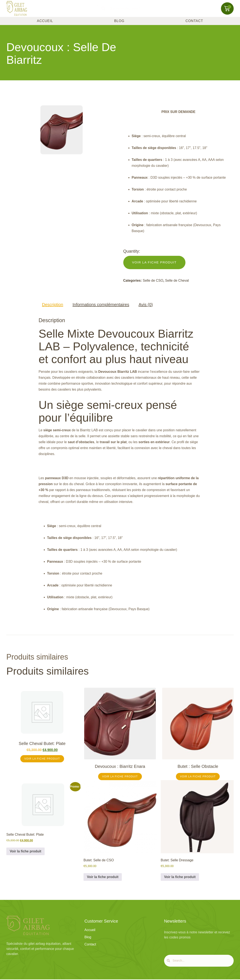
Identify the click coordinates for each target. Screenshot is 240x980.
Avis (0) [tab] (146, 305)
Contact (194, 21)
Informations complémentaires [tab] (101, 305)
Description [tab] (53, 305)
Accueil (45, 21)
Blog (119, 21)
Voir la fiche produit (42, 759)
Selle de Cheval (177, 280)
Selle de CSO (153, 280)
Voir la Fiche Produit (154, 262)
